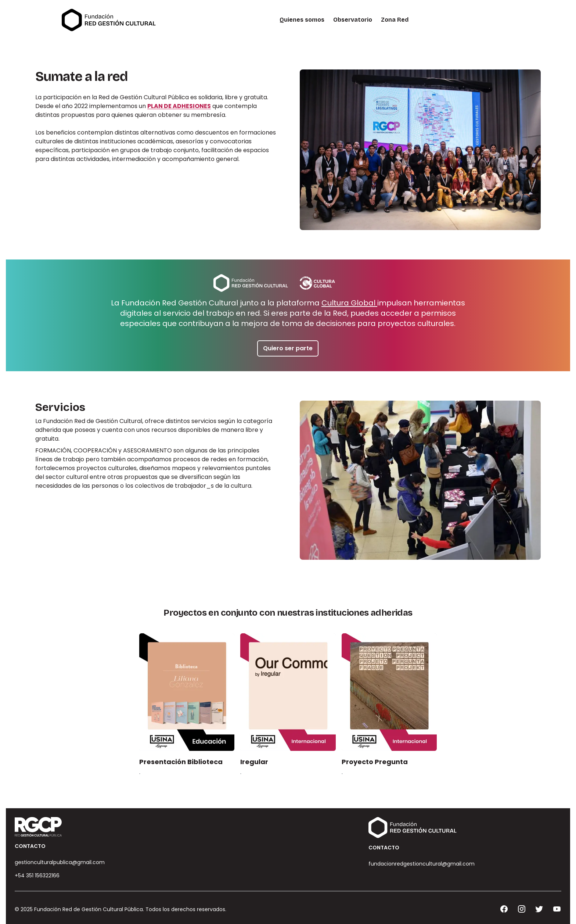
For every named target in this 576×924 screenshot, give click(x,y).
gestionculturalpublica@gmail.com (60, 862)
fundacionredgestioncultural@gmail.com (422, 864)
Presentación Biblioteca (181, 762)
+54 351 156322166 (37, 875)
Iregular (254, 762)
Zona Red (395, 20)
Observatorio (353, 20)
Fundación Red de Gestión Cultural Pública (89, 909)
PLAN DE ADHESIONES (179, 106)
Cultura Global (349, 303)
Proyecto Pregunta (375, 762)
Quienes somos (302, 20)
